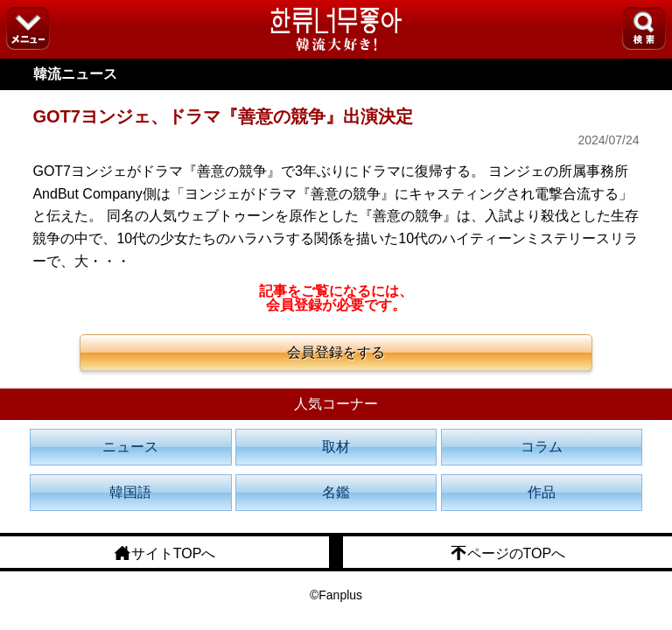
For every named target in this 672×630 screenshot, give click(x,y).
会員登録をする (336, 352)
